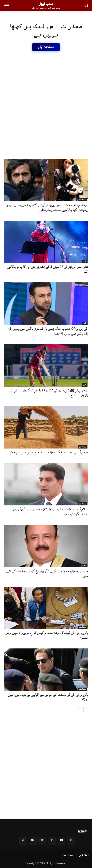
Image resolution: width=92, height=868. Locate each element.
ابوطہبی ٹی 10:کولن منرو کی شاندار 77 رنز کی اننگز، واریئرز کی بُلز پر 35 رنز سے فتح (48, 393)
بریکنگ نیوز (83, 200)
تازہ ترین (84, 566)
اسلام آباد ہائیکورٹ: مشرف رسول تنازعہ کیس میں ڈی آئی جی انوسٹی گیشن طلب (50, 512)
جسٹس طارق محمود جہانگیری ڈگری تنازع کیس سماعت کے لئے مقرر (47, 574)
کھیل (84, 323)
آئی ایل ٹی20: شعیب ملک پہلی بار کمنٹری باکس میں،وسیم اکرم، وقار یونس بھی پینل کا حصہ (47, 331)
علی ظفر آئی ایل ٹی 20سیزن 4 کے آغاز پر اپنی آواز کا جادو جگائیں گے (48, 269)
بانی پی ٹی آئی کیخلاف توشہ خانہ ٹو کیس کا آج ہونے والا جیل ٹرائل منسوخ (47, 635)
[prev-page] (80, 710)
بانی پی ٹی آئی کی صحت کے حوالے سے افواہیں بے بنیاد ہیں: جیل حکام (48, 697)
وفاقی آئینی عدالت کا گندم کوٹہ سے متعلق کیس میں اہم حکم (49, 453)
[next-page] (86, 710)
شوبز (85, 261)
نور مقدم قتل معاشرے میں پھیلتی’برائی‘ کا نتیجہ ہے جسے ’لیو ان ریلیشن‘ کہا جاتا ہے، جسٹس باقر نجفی (47, 208)
